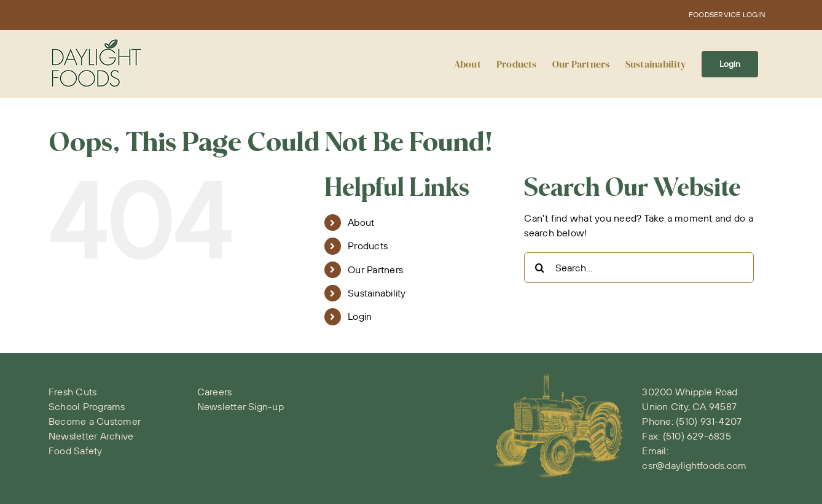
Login (360, 316)
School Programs (87, 406)
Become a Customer (95, 421)
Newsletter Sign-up (241, 406)
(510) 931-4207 (709, 421)
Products (368, 246)
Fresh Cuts (72, 392)
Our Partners (375, 269)
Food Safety (76, 451)
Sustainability (377, 293)
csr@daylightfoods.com (694, 465)
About (361, 222)
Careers (215, 392)
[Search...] (639, 268)
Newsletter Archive (91, 436)
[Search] (539, 268)
